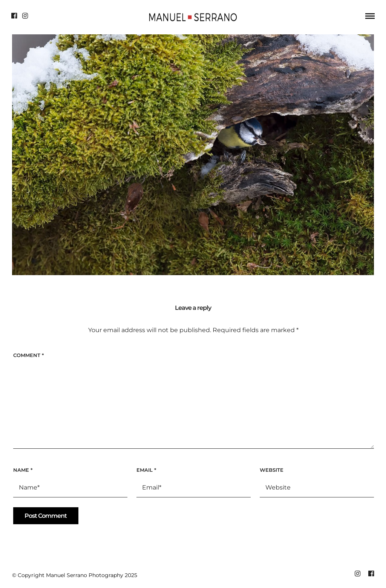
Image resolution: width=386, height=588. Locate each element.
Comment (28, 355)
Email (146, 470)
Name (23, 470)
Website (272, 470)
